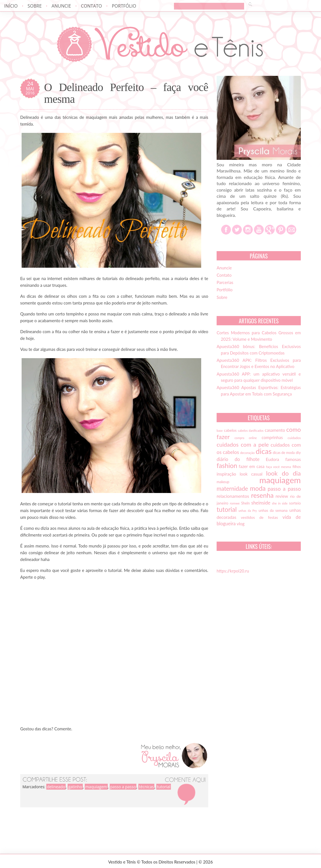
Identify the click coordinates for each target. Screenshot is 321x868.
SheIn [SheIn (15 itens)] (246, 503)
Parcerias (225, 282)
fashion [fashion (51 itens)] (227, 465)
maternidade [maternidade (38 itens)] (232, 488)
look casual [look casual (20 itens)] (251, 474)
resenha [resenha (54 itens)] (262, 495)
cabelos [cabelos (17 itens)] (230, 430)
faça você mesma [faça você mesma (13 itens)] (278, 467)
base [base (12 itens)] (220, 430)
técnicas (146, 787)
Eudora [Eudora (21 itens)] (272, 459)
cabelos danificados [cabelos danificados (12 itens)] (251, 430)
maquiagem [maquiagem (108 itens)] (280, 480)
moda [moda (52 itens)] (258, 488)
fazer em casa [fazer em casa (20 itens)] (252, 466)
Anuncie (61, 6)
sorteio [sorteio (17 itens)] (295, 503)
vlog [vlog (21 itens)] (241, 524)
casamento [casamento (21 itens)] (275, 430)
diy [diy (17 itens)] (298, 453)
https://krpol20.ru (233, 571)
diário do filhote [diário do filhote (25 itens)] (238, 459)
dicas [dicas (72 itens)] (264, 451)
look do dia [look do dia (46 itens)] (283, 473)
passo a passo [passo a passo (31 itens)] (284, 489)
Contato (91, 6)
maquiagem (96, 787)
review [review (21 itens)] (282, 496)
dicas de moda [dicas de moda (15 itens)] (284, 453)
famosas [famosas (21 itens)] (293, 459)
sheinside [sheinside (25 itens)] (261, 503)
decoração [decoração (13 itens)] (247, 453)
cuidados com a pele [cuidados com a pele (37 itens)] (243, 444)
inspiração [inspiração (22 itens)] (226, 474)
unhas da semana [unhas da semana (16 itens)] (273, 510)
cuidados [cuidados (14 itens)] (294, 438)
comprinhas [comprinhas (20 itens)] (272, 437)
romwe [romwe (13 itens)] (235, 503)
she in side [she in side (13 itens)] (280, 503)
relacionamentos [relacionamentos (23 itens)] (233, 496)
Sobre (35, 6)
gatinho (75, 787)
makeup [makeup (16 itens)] (223, 482)
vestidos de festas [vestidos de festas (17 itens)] (259, 517)
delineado (56, 787)
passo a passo (123, 787)
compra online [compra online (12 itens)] (246, 438)
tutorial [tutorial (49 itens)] (227, 509)
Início (11, 6)
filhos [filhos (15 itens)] (297, 467)
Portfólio (124, 6)
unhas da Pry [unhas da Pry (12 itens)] (248, 511)
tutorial (164, 787)
